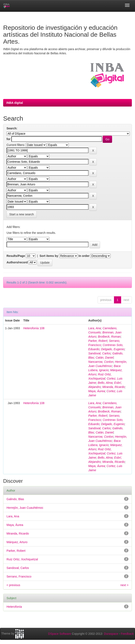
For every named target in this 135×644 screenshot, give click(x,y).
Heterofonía (14, 607)
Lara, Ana (95, 328)
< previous (13, 585)
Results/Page (16, 256)
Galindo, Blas (15, 499)
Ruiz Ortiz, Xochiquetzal (22, 559)
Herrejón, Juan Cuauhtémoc (25, 508)
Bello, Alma (105, 383)
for (9, 139)
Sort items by (49, 256)
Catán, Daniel (105, 358)
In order (84, 256)
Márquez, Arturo (17, 542)
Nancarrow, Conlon (101, 362)
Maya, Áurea (97, 391)
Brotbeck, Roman (109, 337)
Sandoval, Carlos (100, 353)
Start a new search (22, 214)
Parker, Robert (98, 341)
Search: (12, 128)
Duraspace (111, 634)
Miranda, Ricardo (114, 387)
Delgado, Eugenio (113, 349)
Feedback (127, 634)
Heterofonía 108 (34, 328)
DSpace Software (60, 634)
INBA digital (15, 103)
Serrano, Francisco (19, 576)
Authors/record (17, 262)
